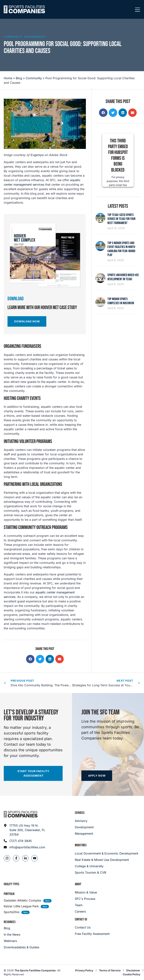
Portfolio (9, 894)
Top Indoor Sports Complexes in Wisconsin (121, 301)
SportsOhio (12, 912)
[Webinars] (21, 941)
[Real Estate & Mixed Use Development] (108, 860)
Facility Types (12, 884)
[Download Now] (27, 321)
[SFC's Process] (86, 899)
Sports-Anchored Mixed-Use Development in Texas (123, 277)
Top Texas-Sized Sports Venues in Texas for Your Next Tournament (121, 219)
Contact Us (81, 919)
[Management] (84, 834)
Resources (10, 922)
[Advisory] (84, 821)
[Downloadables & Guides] (21, 947)
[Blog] (21, 928)
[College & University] (108, 866)
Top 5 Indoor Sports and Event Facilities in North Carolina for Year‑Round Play (121, 249)
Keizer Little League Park (21, 906)
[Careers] (86, 911)
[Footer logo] (21, 814)
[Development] (84, 827)
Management (35, 37)
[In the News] (21, 934)
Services (80, 813)
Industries (81, 845)
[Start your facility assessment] (33, 773)
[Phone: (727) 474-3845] (25, 841)
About (78, 884)
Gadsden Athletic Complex (23, 900)
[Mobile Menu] (137, 10)
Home (8, 78)
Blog (19, 78)
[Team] (86, 905)
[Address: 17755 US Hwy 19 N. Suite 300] (25, 830)
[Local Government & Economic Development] (108, 853)
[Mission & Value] (86, 892)
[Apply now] (97, 776)
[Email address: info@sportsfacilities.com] (25, 847)
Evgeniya (37, 155)
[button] (30, 659)
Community (13, 37)
